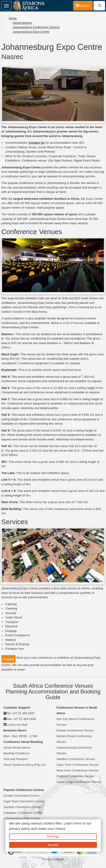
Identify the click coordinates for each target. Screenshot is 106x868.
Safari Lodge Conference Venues (79, 782)
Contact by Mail (17, 725)
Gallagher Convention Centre (23, 813)
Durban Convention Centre (21, 796)
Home (13, 18)
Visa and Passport (16, 759)
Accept (53, 845)
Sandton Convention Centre (22, 807)
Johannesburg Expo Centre (31, 32)
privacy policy (20, 829)
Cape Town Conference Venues (78, 765)
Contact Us (37, 143)
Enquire (9, 659)
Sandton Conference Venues (76, 759)
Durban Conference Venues (75, 730)
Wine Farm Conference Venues (78, 770)
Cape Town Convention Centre (24, 801)
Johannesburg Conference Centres (36, 27)
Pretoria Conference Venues (76, 776)
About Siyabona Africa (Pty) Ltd (24, 765)
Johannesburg (22, 23)
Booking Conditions (16, 753)
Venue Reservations (17, 748)
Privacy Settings (53, 859)
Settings (53, 836)
